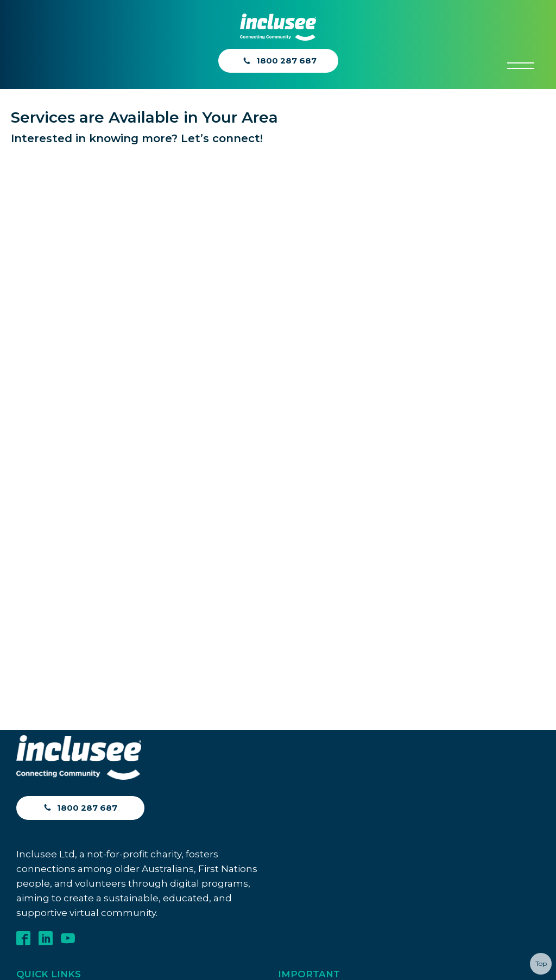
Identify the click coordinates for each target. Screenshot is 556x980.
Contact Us (39, 459)
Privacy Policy (306, 462)
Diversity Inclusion (315, 558)
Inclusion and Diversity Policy (337, 581)
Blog (26, 478)
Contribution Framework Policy (342, 605)
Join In (32, 441)
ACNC (29, 496)
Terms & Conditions (317, 438)
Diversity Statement (318, 534)
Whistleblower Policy (321, 510)
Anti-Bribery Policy (316, 486)
